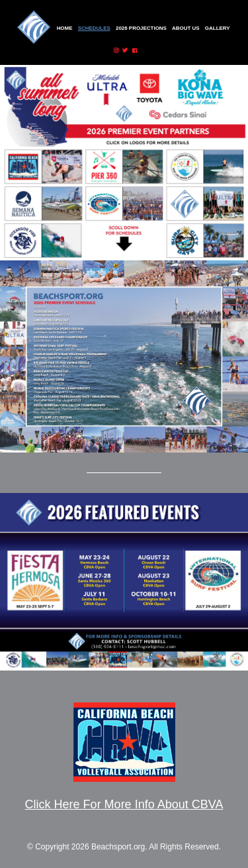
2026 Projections (141, 28)
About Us (186, 28)
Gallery (218, 28)
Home (65, 28)
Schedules (94, 28)
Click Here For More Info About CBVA (124, 804)
